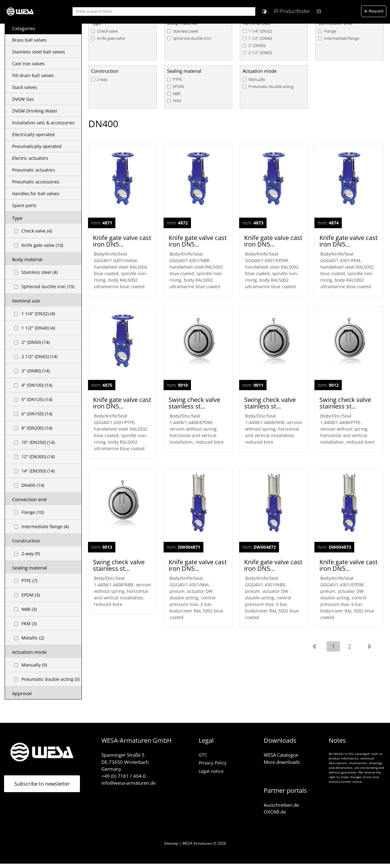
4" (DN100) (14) (37, 385)
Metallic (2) (33, 638)
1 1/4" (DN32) (260, 31)
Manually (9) (34, 665)
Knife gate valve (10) (42, 245)
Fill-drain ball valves (33, 75)
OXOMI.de (275, 812)
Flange (330, 31)
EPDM (178, 87)
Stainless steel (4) (39, 272)
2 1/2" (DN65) (260, 53)
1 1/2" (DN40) (260, 38)
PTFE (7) (29, 581)
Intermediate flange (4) (45, 526)
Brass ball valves (29, 40)
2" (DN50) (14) (36, 342)
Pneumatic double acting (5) (51, 679)
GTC (203, 755)
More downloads (282, 762)
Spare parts (24, 205)
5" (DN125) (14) (37, 399)
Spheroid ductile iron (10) (48, 286)
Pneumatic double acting (271, 87)
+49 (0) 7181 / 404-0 (124, 776)
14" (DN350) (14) (38, 471)
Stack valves (25, 87)
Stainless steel (186, 31)
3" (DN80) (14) (36, 371)
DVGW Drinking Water (35, 111)
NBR (177, 94)
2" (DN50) (257, 46)
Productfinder (295, 11)
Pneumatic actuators (34, 170)
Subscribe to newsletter (42, 784)
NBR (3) (29, 609)
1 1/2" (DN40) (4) (38, 328)
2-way (102, 79)
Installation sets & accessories (43, 123)
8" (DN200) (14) (37, 428)
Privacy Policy (213, 763)
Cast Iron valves (28, 64)
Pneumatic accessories (36, 182)
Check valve (107, 31)
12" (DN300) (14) (38, 457)
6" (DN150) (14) (37, 414)
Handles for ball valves (36, 194)
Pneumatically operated (37, 146)
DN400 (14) (33, 485)
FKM (177, 101)
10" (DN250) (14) (38, 442)
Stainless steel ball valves (39, 52)
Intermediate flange (342, 38)
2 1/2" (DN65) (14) (39, 356)
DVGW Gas (23, 99)
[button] (264, 11)
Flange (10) (33, 512)
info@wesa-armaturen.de (128, 783)
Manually (257, 79)
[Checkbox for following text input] (16, 231)
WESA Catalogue (281, 755)
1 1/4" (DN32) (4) (38, 314)
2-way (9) (31, 554)
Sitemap (171, 843)
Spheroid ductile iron (192, 38)
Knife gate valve (111, 38)
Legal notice (211, 771)
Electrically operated (33, 134)
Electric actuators (30, 158)
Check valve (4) (37, 231)
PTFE (177, 79)
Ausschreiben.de (281, 805)
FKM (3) (29, 623)
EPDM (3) (31, 595)
